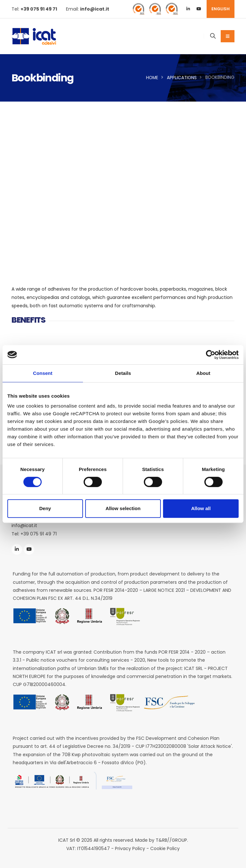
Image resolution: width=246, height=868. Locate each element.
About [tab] (203, 373)
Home (152, 78)
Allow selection (123, 508)
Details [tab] (123, 373)
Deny (45, 508)
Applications (182, 78)
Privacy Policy (130, 848)
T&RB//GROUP (171, 840)
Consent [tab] (43, 373)
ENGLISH (221, 9)
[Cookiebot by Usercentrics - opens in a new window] (211, 355)
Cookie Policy (165, 848)
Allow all (201, 508)
